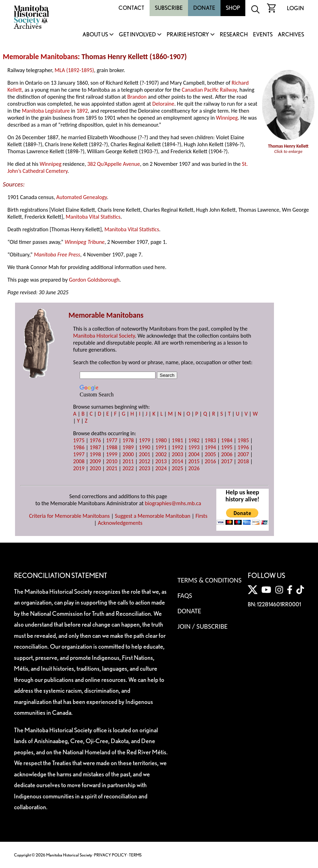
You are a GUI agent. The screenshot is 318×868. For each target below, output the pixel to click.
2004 (194, 454)
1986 (79, 447)
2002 (161, 454)
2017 (227, 461)
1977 (111, 440)
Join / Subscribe (203, 626)
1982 (194, 440)
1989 (128, 447)
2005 (210, 454)
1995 (227, 447)
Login (295, 8)
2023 (145, 468)
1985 (243, 440)
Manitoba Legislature (46, 111)
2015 (194, 461)
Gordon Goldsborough (94, 280)
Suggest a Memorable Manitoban (153, 516)
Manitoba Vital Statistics (93, 217)
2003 (178, 454)
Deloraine (163, 104)
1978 (128, 440)
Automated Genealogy (82, 197)
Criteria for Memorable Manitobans (69, 516)
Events (263, 35)
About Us (95, 35)
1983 (210, 440)
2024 (161, 468)
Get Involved (137, 35)
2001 (145, 454)
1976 (95, 440)
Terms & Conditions (209, 580)
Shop (233, 8)
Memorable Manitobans (40, 57)
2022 (128, 468)
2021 (111, 468)
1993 (194, 447)
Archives (291, 35)
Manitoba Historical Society (104, 336)
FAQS (185, 595)
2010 (111, 461)
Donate (204, 8)
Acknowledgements (120, 523)
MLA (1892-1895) (74, 70)
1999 (111, 454)
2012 (145, 461)
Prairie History (188, 35)
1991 (161, 447)
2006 (227, 454)
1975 (79, 440)
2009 (95, 461)
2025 (178, 468)
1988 (111, 447)
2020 (95, 468)
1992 (178, 447)
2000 (128, 454)
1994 (210, 447)
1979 (145, 440)
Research (234, 35)
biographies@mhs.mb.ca (173, 503)
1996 (243, 447)
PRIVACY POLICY (110, 855)
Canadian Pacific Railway (209, 90)
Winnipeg (227, 118)
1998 (95, 454)
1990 (145, 447)
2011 (128, 461)
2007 (243, 454)
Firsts (201, 516)
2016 (210, 461)
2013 (161, 461)
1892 (82, 111)
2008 (79, 461)
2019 (79, 468)
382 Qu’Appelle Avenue (114, 164)
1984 (227, 440)
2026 (194, 468)
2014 (178, 461)
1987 (95, 447)
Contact (131, 8)
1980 (161, 440)
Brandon (137, 97)
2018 (243, 461)
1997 (79, 454)
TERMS (135, 855)
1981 (178, 440)
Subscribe (169, 8)
